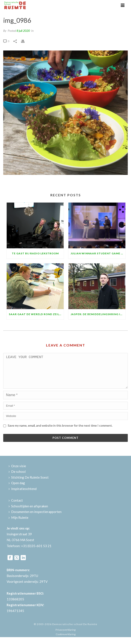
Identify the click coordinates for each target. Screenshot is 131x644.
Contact (16, 507)
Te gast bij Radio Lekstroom (35, 253)
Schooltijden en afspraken (28, 513)
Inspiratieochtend (23, 496)
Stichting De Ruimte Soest (29, 484)
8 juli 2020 (23, 31)
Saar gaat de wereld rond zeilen (36, 314)
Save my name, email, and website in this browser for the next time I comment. (60, 432)
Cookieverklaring (66, 641)
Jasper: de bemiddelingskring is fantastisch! (98, 314)
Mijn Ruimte (18, 524)
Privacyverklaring (65, 637)
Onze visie (17, 473)
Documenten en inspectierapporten (35, 519)
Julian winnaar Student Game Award (98, 253)
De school (17, 478)
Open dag (17, 490)
